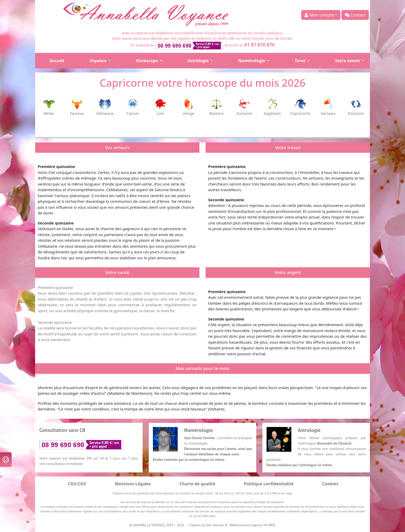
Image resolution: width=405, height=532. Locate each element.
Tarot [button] (301, 61)
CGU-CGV (77, 484)
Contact (355, 15)
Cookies (330, 484)
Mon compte (319, 15)
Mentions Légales (133, 484)
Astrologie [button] (199, 61)
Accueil (57, 61)
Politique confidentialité (269, 484)
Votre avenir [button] (348, 61)
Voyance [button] (99, 61)
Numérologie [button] (252, 61)
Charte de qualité (197, 484)
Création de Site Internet (206, 525)
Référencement (240, 525)
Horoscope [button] (148, 61)
